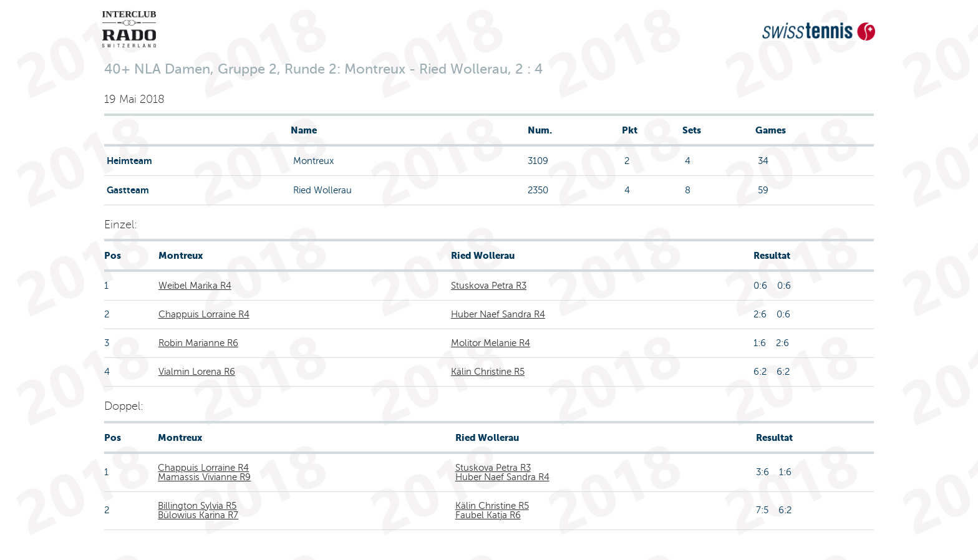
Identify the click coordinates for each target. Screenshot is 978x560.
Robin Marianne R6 (198, 343)
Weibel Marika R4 (195, 286)
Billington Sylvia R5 (197, 506)
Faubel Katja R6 (488, 515)
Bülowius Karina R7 (198, 515)
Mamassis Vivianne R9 (204, 477)
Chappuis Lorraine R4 (204, 314)
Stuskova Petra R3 (489, 286)
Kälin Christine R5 (488, 372)
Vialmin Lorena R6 (197, 372)
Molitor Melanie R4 (491, 343)
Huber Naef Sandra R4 (498, 314)
